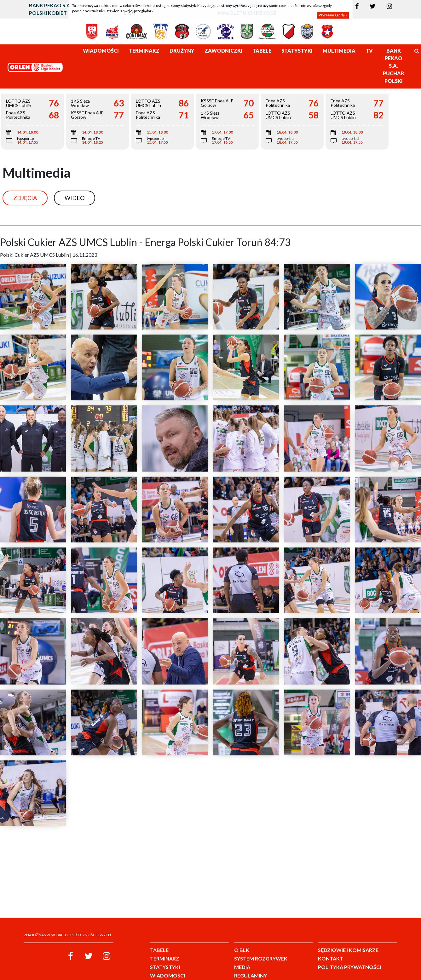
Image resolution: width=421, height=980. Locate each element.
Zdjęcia (25, 198)
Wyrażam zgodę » (333, 15)
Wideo (75, 198)
